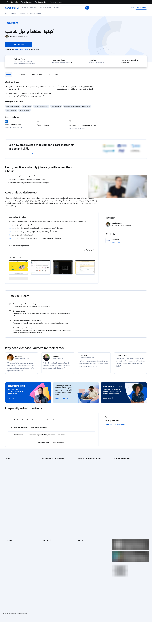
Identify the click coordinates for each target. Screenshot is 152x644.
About (9, 74)
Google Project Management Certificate (54, 485)
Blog (43, 523)
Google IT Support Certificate (51, 482)
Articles (81, 536)
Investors (81, 517)
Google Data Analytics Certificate (52, 479)
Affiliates (81, 542)
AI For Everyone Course (85, 479)
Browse (13, 13)
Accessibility (82, 529)
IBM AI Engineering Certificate (51, 492)
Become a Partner (11, 551)
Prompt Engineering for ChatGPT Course (91, 498)
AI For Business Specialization (88, 476)
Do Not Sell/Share (84, 548)
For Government (11, 545)
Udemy (8, 561)
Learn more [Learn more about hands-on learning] (126, 63)
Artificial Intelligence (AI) (13, 476)
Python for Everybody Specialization (90, 501)
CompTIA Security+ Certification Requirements (129, 482)
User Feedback (11, 110)
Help (80, 526)
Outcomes (21, 74)
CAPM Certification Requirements (125, 476)
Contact (81, 533)
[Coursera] (12, 8)
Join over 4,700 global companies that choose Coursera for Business (112, 403)
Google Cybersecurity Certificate (52, 476)
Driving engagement (13, 106)
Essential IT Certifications (122, 485)
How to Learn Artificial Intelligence (125, 492)
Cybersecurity (10, 479)
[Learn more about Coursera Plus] (35, 49)
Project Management (12, 495)
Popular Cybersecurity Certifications (126, 498)
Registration (27, 106)
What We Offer (10, 517)
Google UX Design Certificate (51, 489)
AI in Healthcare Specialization (88, 482)
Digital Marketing (11, 485)
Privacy (80, 523)
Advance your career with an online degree (64, 399)
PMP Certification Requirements (125, 495)
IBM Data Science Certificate (51, 498)
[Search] (87, 8)
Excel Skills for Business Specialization (90, 489)
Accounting (9, 473)
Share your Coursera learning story (125, 501)
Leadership (9, 520)
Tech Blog (45, 529)
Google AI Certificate (48, 473)
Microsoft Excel (10, 492)
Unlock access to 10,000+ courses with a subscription (16, 403)
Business (22, 13)
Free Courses (10, 558)
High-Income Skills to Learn (123, 489)
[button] (33, 8)
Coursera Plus (10, 529)
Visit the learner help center (115, 436)
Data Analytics (10, 482)
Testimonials (53, 74)
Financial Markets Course (86, 492)
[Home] (6, 13)
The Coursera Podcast (49, 526)
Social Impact (10, 555)
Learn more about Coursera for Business (24, 154)
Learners (45, 514)
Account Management (41, 106)
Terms (80, 520)
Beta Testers (46, 520)
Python (8, 498)
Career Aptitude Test (121, 473)
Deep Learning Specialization (87, 485)
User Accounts (56, 106)
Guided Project (20, 59)
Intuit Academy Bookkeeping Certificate (54, 501)
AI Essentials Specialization (87, 473)
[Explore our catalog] (25, 8)
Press (80, 514)
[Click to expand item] (18, 267)
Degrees (8, 539)
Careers (8, 523)
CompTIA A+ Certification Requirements (127, 479)
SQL (7, 501)
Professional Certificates (13, 533)
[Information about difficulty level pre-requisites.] (73, 62)
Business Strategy (35, 13)
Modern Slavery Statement (87, 545)
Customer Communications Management (77, 106)
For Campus (9, 548)
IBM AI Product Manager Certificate (53, 495)
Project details (36, 74)
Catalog (8, 526)
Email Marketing (25, 110)
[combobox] (60, 8)
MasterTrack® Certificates (14, 536)
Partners (44, 517)
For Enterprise (10, 542)
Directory (81, 539)
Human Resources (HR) (13, 489)
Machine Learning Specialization (88, 495)
